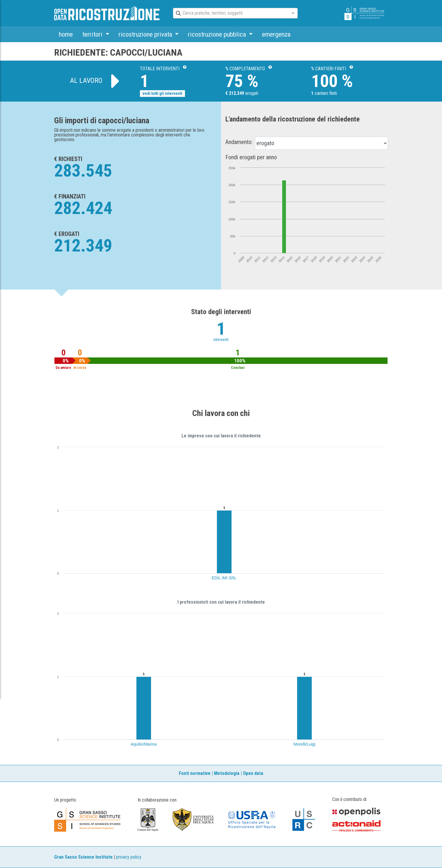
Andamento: (239, 142)
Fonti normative (195, 773)
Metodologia (227, 773)
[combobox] (230, 13)
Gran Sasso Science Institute (83, 857)
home (66, 34)
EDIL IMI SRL (224, 578)
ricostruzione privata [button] (146, 34)
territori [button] (93, 34)
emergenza (276, 34)
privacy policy (129, 857)
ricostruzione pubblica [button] (218, 34)
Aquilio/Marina (144, 744)
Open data (253, 773)
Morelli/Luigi (305, 744)
